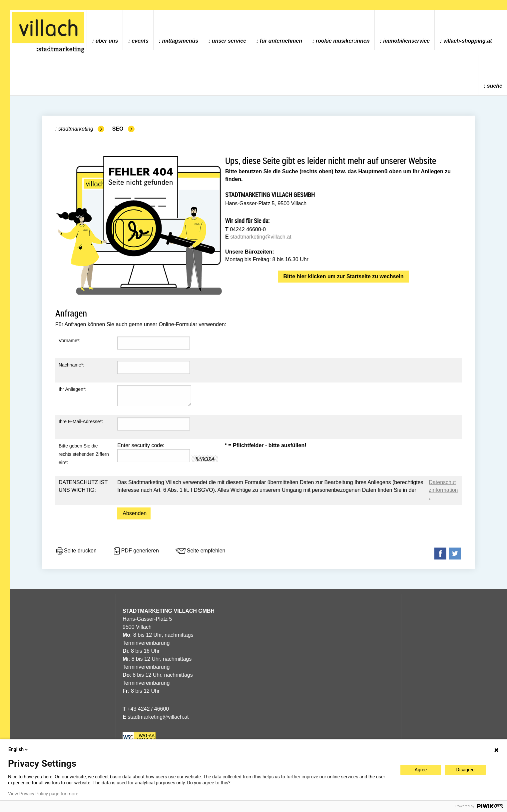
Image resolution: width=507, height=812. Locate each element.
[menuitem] (105, 30)
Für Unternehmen (281, 41)
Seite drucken (76, 551)
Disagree (466, 770)
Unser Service (229, 41)
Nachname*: (71, 365)
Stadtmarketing (76, 129)
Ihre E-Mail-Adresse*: (81, 421)
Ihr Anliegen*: (72, 389)
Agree (421, 770)
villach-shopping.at (468, 41)
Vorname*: (69, 341)
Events (140, 41)
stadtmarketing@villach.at (261, 237)
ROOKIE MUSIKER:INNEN (343, 41)
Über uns (107, 41)
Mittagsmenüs (180, 41)
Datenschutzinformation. (443, 490)
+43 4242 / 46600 (146, 709)
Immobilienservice (406, 41)
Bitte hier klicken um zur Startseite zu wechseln (344, 276)
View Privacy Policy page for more (43, 794)
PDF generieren (136, 551)
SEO (118, 129)
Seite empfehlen (200, 551)
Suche (495, 86)
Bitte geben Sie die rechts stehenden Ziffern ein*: (84, 454)
